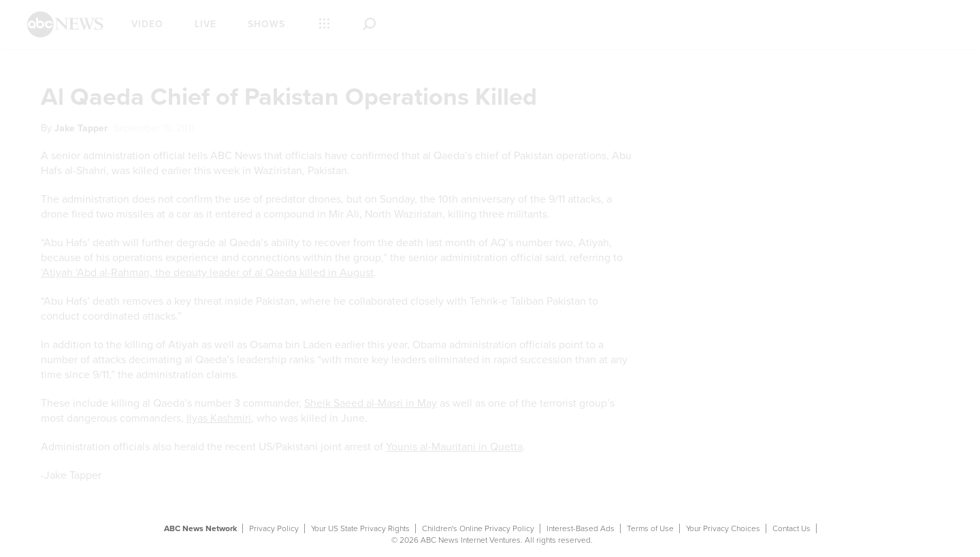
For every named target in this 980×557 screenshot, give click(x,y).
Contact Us (791, 528)
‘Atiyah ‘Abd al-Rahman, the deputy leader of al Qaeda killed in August (207, 273)
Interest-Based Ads (581, 528)
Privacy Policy (274, 528)
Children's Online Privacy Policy (478, 528)
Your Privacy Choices (723, 528)
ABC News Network (200, 528)
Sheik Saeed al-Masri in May (371, 403)
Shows (266, 24)
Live (206, 24)
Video (147, 24)
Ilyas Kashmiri (219, 418)
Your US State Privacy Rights (360, 528)
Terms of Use (650, 528)
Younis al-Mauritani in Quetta (454, 447)
